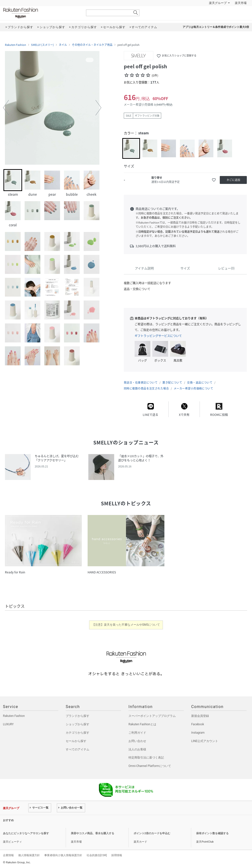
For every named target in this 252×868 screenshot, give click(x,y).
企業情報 (8, 855)
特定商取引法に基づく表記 (146, 758)
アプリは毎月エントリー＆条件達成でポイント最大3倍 (216, 27)
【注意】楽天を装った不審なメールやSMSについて (126, 625)
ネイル (63, 45)
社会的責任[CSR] (97, 855)
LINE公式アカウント (205, 741)
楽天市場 (241, 3)
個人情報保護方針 (29, 855)
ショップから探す (78, 724)
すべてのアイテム (78, 749)
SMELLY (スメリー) (42, 45)
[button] (6, 108)
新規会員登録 (200, 716)
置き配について (172, 382)
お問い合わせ (137, 741)
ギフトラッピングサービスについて (158, 336)
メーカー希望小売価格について (193, 388)
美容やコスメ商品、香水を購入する (93, 833)
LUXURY (8, 724)
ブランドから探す (78, 716)
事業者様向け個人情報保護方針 (63, 855)
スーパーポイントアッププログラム (152, 716)
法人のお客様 (137, 749)
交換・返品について (200, 382)
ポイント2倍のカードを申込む (152, 833)
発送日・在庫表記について (141, 382)
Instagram (198, 733)
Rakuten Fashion (41, 13)
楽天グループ (218, 3)
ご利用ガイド (137, 733)
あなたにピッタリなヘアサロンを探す (26, 833)
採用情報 (117, 855)
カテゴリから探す (78, 733)
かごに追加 (233, 180)
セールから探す (76, 741)
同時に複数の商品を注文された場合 (146, 388)
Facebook (198, 724)
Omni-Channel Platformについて (150, 766)
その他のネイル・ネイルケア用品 (92, 45)
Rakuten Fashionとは (142, 724)
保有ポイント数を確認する (212, 833)
